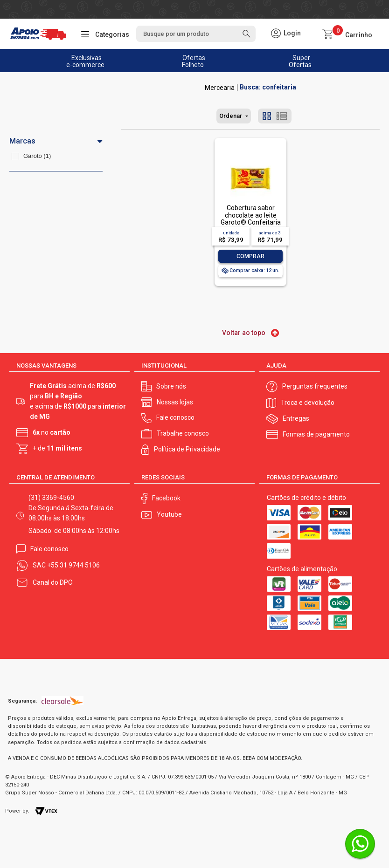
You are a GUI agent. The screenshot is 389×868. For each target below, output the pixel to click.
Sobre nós (171, 386)
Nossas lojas (175, 402)
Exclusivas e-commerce (85, 61)
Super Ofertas (300, 61)
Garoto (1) (37, 156)
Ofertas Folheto (194, 61)
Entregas (296, 418)
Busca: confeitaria (268, 87)
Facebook (166, 498)
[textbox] (196, 34)
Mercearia (220, 88)
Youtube (169, 514)
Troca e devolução (308, 403)
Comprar (250, 256)
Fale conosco (175, 417)
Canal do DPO (53, 582)
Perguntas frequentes (315, 386)
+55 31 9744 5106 (73, 565)
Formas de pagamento (316, 434)
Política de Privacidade (187, 449)
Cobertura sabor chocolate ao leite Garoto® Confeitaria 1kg (251, 219)
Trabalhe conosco (183, 433)
